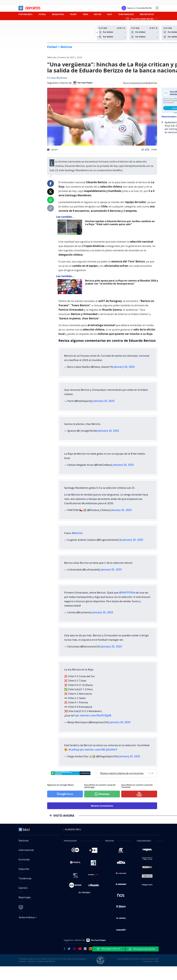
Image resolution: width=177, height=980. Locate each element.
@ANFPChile (127, 592)
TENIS (85, 14)
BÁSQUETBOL (58, 14)
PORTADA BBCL (26, 14)
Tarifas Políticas (27, 917)
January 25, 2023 (121, 510)
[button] (97, 33)
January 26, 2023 (124, 367)
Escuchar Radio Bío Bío (141, 19)
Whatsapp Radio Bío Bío (142, 949)
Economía (24, 859)
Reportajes (25, 897)
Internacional (26, 850)
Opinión (23, 888)
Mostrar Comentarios (102, 806)
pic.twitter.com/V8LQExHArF (99, 750)
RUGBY (74, 14)
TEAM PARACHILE (126, 14)
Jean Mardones (59, 78)
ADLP (110, 14)
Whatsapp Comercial (109, 949)
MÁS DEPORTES (147, 14)
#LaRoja (74, 750)
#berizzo (77, 533)
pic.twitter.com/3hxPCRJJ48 (93, 715)
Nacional (23, 841)
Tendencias (25, 878)
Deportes (24, 869)
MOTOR (98, 14)
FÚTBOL (42, 14)
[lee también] (71, 227)
